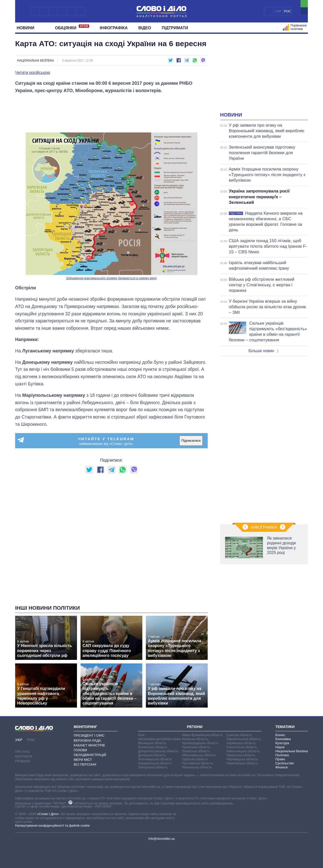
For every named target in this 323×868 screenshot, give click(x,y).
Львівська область (196, 751)
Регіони (195, 727)
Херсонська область (241, 747)
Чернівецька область (242, 759)
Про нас (23, 752)
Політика (282, 755)
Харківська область (241, 743)
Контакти (24, 756)
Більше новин (263, 351)
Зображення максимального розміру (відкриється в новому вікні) (112, 278)
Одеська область (195, 759)
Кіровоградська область (200, 743)
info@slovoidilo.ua (161, 839)
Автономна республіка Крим (159, 739)
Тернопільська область (244, 739)
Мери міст (83, 760)
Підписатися (191, 441)
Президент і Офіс (89, 735)
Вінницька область (152, 743)
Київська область (195, 739)
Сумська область (239, 735)
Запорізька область (153, 767)
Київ (141, 735)
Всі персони (85, 764)
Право (280, 759)
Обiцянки (72, 27)
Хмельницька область (243, 751)
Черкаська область (241, 755)
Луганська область (196, 747)
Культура (282, 743)
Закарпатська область (155, 763)
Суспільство (285, 763)
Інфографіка (114, 28)
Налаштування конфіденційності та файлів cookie (52, 825)
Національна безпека (35, 61)
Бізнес (280, 735)
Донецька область (152, 755)
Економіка (283, 739)
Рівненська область (197, 767)
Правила (23, 761)
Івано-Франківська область (203, 735)
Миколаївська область (199, 755)
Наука (280, 747)
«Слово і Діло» (48, 814)
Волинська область (153, 747)
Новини (27, 28)
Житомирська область (155, 759)
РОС (287, 11)
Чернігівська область (242, 763)
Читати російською (33, 73)
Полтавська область (198, 763)
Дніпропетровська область (158, 751)
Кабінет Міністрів (89, 745)
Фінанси (281, 767)
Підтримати (175, 28)
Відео (145, 28)
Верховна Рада (87, 740)
